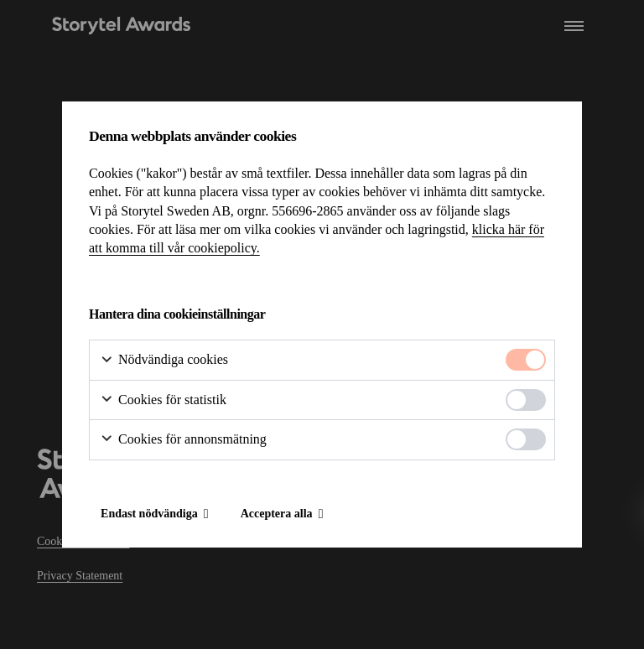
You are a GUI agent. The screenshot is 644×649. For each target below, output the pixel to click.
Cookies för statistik (163, 400)
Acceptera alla (277, 514)
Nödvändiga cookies (164, 360)
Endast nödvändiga (149, 514)
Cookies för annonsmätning (183, 440)
